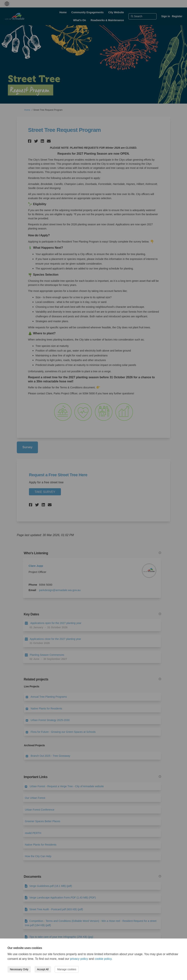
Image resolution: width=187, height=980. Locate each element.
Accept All (43, 969)
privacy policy (79, 959)
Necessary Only (19, 969)
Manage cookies (67, 969)
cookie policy (103, 959)
